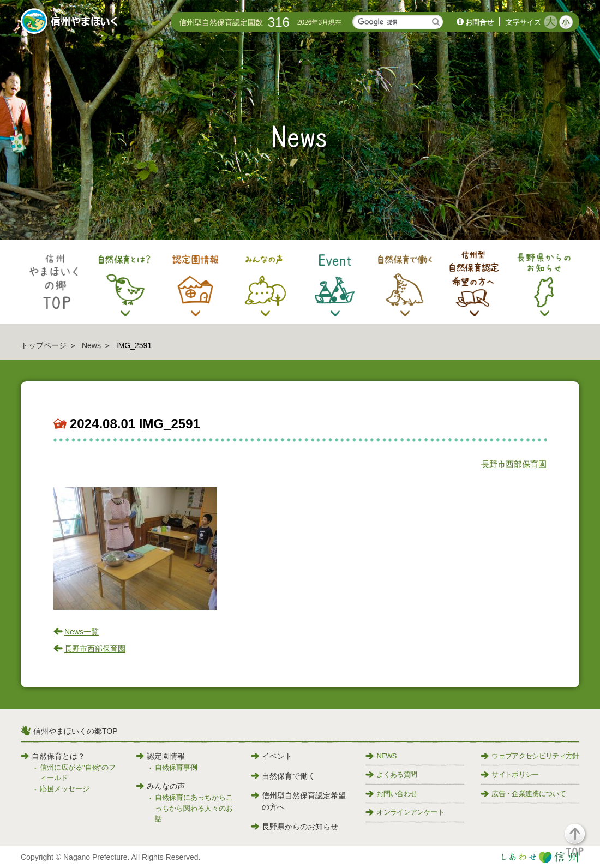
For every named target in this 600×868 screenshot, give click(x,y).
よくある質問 (391, 774)
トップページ (44, 345)
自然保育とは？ (53, 756)
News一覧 (82, 632)
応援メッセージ (65, 789)
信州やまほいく (71, 22)
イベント (272, 756)
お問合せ (479, 22)
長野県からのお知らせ (295, 827)
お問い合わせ (391, 794)
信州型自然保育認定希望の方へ (298, 801)
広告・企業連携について (523, 794)
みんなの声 (160, 786)
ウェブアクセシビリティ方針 (530, 756)
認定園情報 (160, 756)
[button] (581, 845)
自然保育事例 (176, 767)
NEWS (381, 756)
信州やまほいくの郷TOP (76, 731)
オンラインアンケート (405, 812)
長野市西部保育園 (514, 464)
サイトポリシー (509, 774)
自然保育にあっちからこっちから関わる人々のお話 (194, 808)
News (91, 345)
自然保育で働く (283, 776)
